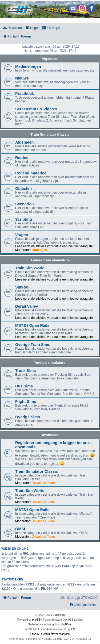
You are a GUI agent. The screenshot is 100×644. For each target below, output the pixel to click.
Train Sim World (30, 268)
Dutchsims (59, 615)
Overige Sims (28, 417)
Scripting (24, 219)
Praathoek (25, 94)
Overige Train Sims (33, 345)
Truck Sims (25, 371)
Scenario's (25, 204)
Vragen (22, 235)
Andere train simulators (50, 260)
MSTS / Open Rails (32, 325)
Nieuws (22, 78)
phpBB (36, 620)
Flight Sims (26, 402)
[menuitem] (13, 28)
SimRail (22, 287)
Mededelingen (28, 66)
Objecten (23, 189)
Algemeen (50, 59)
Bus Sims (24, 386)
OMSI (20, 529)
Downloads (50, 435)
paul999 (71, 629)
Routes (22, 158)
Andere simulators (50, 363)
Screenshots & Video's (36, 109)
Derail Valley (27, 306)
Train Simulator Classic (50, 134)
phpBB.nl (66, 624)
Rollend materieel (31, 173)
